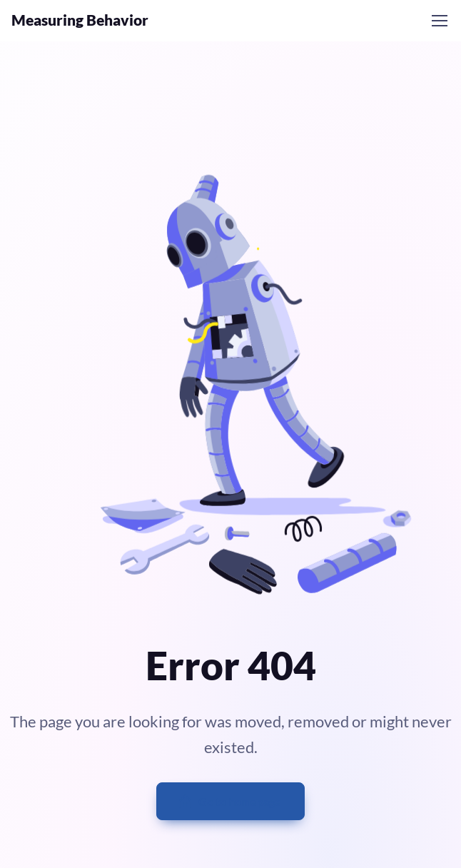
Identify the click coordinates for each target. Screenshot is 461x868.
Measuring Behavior (80, 20)
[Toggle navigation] (439, 21)
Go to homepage (229, 802)
